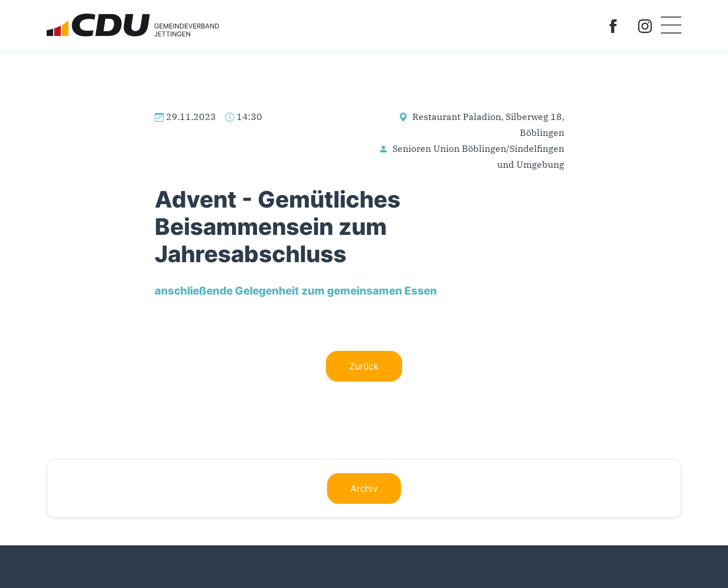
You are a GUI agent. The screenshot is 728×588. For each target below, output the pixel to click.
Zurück (364, 366)
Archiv (364, 488)
